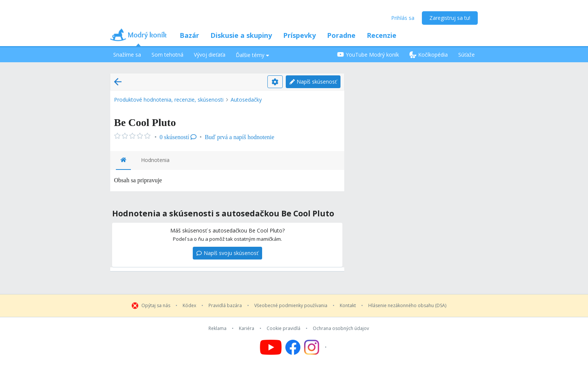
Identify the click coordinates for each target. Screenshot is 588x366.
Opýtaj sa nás (156, 306)
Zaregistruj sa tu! (450, 18)
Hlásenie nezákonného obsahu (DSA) (407, 306)
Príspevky (299, 35)
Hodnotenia (155, 160)
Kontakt (348, 306)
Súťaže (466, 55)
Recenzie (382, 35)
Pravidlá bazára (225, 306)
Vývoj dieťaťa (210, 55)
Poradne (341, 35)
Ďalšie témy (253, 55)
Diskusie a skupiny (241, 35)
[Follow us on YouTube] (271, 347)
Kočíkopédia (429, 55)
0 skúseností (178, 137)
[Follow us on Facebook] (293, 347)
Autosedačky (246, 100)
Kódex (189, 306)
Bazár (189, 35)
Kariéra (247, 328)
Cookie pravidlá (283, 328)
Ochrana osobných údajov (341, 328)
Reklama (217, 328)
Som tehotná (167, 55)
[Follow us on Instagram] (316, 347)
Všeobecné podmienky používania (291, 306)
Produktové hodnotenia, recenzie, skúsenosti (169, 100)
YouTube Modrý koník (368, 55)
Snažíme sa (127, 55)
